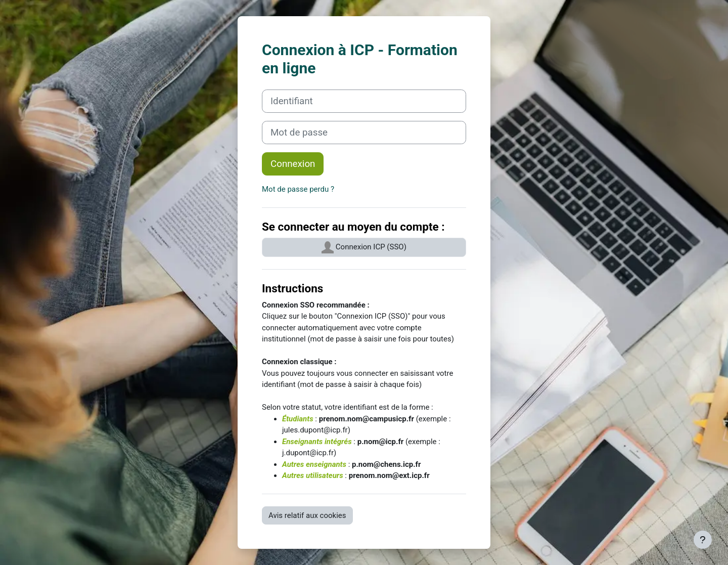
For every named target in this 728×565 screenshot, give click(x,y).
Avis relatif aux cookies (307, 515)
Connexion (293, 164)
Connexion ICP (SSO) (364, 247)
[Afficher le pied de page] (703, 540)
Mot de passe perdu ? (298, 189)
